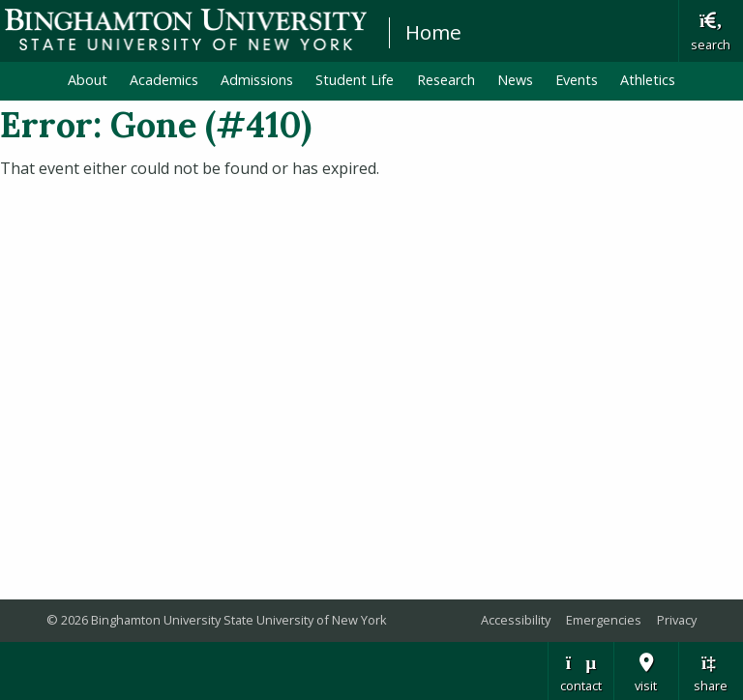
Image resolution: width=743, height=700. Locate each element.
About (88, 80)
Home (433, 32)
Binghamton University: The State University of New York (186, 29)
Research (446, 80)
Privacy (677, 620)
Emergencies (604, 620)
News (515, 80)
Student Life (355, 80)
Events (577, 80)
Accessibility (516, 620)
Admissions (257, 80)
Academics (164, 80)
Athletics (648, 80)
